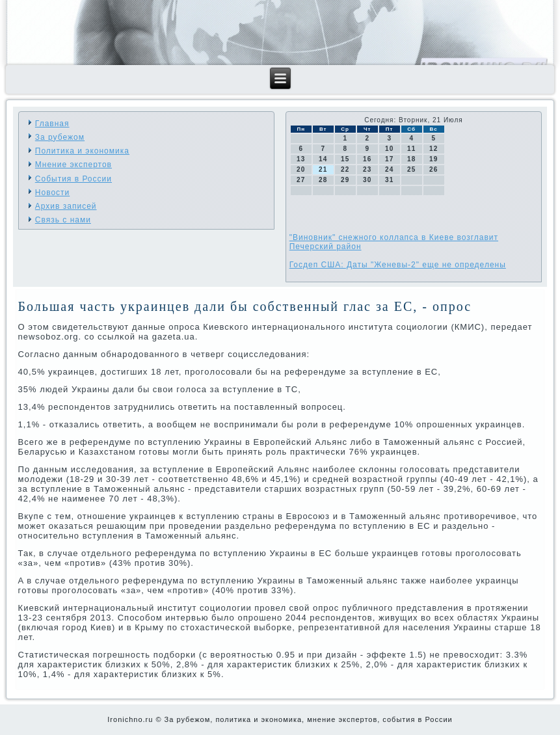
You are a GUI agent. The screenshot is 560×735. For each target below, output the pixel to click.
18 (411, 159)
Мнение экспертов (73, 165)
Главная (52, 124)
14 (323, 159)
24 (389, 169)
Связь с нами (63, 220)
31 (389, 180)
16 (367, 159)
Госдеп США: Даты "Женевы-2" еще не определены (398, 265)
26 (433, 169)
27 (301, 180)
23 (367, 169)
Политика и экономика (82, 151)
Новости (52, 193)
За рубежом (60, 137)
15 (345, 159)
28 (323, 180)
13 (301, 159)
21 (323, 169)
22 (345, 169)
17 (389, 159)
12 (433, 149)
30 (367, 180)
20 (301, 169)
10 (389, 149)
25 (411, 169)
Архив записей (66, 206)
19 (433, 159)
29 (345, 180)
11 (411, 149)
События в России (73, 179)
